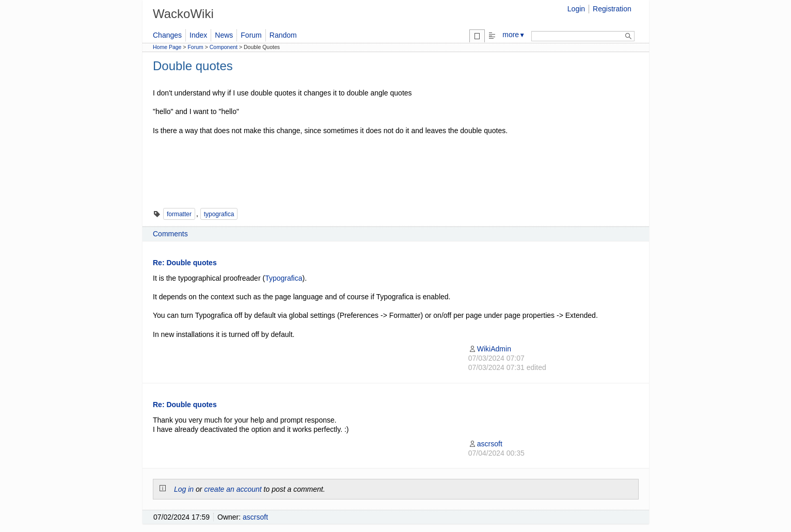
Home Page (167, 47)
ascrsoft (485, 444)
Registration (612, 9)
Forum (251, 35)
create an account (233, 489)
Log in (184, 489)
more (514, 35)
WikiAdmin (490, 349)
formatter (179, 214)
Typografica (283, 278)
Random (283, 35)
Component (224, 47)
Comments (170, 234)
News (224, 35)
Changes (167, 35)
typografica (219, 214)
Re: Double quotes (185, 263)
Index (198, 35)
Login (576, 9)
